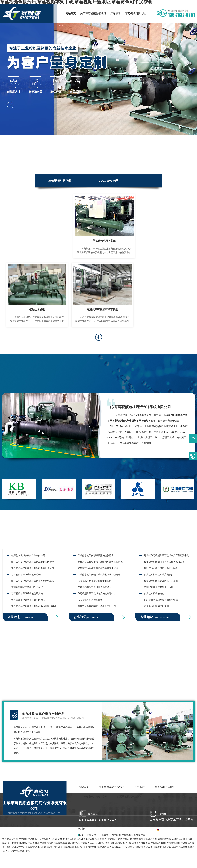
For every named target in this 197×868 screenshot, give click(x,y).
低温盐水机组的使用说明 (156, 606)
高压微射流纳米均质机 (19, 851)
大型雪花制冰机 (158, 843)
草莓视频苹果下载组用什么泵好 (27, 587)
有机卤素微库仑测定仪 (74, 847)
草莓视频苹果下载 (60, 181)
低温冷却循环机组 (148, 839)
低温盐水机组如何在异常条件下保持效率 (164, 562)
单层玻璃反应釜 (119, 847)
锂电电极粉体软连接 (121, 843)
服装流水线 (135, 835)
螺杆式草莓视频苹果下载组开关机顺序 (97, 606)
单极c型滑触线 (70, 843)
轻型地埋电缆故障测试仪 (99, 847)
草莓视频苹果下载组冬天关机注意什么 (97, 593)
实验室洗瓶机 (173, 843)
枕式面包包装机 (55, 843)
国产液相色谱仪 (55, 847)
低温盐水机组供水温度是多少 (159, 574)
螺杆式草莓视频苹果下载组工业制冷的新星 (33, 562)
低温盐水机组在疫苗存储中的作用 (28, 555)
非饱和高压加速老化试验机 (83, 839)
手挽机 (125, 835)
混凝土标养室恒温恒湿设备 (19, 843)
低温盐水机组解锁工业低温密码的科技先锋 (99, 574)
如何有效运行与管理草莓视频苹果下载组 (98, 568)
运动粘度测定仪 (20, 847)
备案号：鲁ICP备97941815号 (163, 830)
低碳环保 (54, 194)
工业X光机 (104, 835)
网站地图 (190, 830)
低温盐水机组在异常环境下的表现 (161, 581)
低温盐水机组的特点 (154, 593)
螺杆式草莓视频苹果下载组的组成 (161, 600)
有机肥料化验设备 (162, 847)
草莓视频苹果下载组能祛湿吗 (26, 574)
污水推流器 (64, 839)
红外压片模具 (39, 843)
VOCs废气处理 (108, 181)
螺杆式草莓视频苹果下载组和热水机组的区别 (34, 606)
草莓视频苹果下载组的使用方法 (27, 593)
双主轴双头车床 (86, 843)
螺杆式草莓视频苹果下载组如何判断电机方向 (34, 581)
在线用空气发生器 (141, 843)
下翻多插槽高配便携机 (127, 839)
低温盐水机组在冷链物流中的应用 (95, 581)
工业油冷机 (116, 835)
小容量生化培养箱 (106, 839)
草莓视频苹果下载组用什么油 (159, 587)
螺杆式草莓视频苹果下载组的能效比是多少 (33, 568)
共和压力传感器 (50, 839)
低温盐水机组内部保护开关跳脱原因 (96, 555)
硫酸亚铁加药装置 (37, 847)
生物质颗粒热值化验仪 (30, 839)
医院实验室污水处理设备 (140, 847)
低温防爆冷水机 (103, 843)
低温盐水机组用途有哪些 (90, 600)
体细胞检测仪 (164, 839)
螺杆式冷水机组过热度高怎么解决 (161, 568)
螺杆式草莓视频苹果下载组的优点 (28, 600)
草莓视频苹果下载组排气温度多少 (95, 587)
